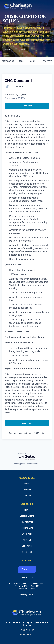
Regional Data (27, 528)
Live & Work (27, 534)
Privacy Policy (27, 630)
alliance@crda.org (27, 595)
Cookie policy (32, 464)
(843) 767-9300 (27, 578)
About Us (27, 540)
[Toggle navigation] (49, 6)
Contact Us (27, 552)
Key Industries (27, 522)
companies (8, 61)
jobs (21, 61)
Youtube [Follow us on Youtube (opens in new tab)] (27, 496)
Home (27, 510)
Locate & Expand (27, 516)
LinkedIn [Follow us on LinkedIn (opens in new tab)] (27, 484)
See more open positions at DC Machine (27, 433)
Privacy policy (19, 464)
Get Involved (27, 546)
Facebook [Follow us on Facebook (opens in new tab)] (27, 490)
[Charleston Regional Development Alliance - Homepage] (18, 6)
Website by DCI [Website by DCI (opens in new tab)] (27, 635)
